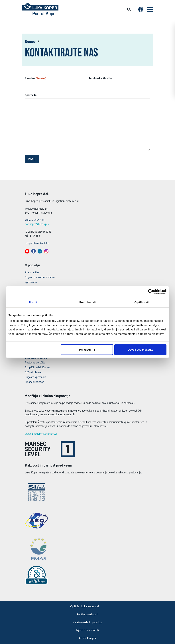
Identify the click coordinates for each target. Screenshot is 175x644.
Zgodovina (31, 282)
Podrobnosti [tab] (87, 302)
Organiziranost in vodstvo (40, 277)
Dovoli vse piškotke (140, 350)
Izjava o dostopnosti (88, 630)
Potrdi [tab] (33, 302)
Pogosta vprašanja (35, 377)
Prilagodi (87, 350)
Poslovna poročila (35, 363)
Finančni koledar (34, 382)
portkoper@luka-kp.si (37, 224)
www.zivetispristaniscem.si (41, 434)
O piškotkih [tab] (142, 302)
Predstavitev (32, 272)
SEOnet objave (33, 372)
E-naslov (35, 78)
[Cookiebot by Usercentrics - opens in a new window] (151, 292)
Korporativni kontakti (37, 243)
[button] (150, 10)
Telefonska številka (101, 78)
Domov (30, 42)
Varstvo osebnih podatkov (88, 622)
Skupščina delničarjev (37, 367)
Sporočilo (31, 95)
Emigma (92, 638)
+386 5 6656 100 (35, 220)
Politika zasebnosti (87, 614)
